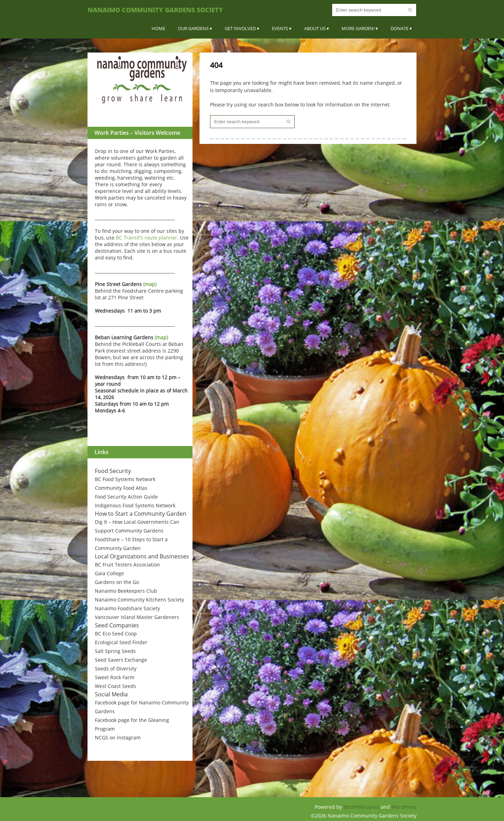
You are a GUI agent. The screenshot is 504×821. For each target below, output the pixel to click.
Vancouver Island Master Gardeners (137, 617)
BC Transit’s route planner (146, 238)
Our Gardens (193, 28)
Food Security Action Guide (126, 497)
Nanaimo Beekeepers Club (126, 591)
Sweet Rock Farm (115, 677)
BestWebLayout (362, 807)
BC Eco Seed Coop (116, 634)
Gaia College (109, 573)
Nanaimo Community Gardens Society (155, 10)
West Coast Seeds (115, 686)
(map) (150, 284)
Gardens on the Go (117, 582)
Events (280, 28)
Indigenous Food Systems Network (135, 505)
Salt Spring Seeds (115, 651)
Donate (400, 28)
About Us (315, 28)
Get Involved (240, 28)
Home (158, 28)
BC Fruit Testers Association (127, 565)
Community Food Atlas (121, 488)
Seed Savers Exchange (121, 660)
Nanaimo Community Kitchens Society (139, 600)
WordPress (404, 807)
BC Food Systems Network (125, 479)
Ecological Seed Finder (121, 642)
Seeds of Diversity (116, 669)
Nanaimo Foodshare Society (127, 608)
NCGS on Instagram (118, 737)
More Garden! (358, 28)
